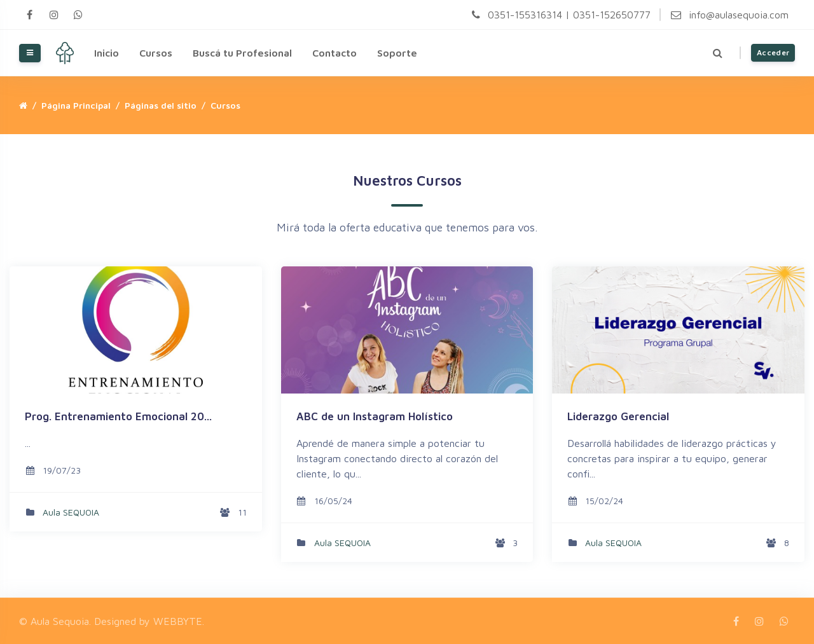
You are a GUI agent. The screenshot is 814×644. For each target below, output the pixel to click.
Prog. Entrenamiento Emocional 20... (118, 416)
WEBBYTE (178, 621)
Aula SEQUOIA (71, 512)
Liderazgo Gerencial (618, 416)
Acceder (773, 52)
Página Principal (76, 105)
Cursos (156, 53)
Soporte (397, 53)
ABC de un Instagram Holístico (375, 416)
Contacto (335, 53)
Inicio (107, 53)
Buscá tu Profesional (242, 53)
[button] (718, 53)
